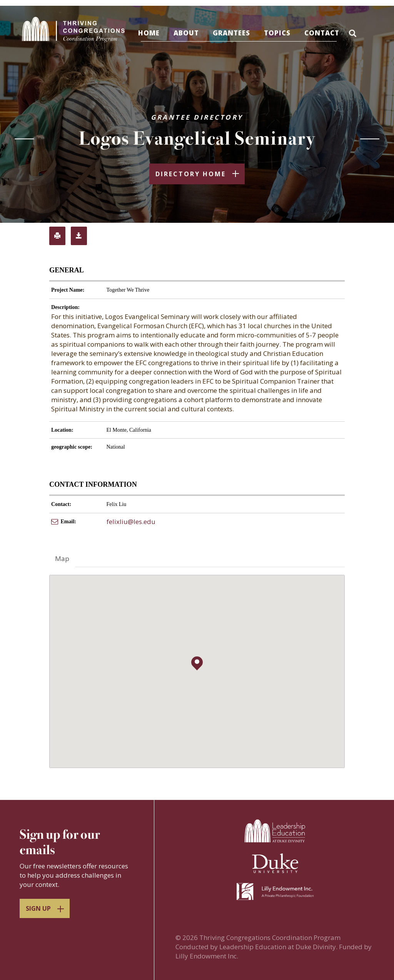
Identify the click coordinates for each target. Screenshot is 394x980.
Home (157, 33)
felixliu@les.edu (131, 523)
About (194, 33)
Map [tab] (62, 560)
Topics (285, 33)
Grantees (239, 33)
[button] (363, 34)
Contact (330, 33)
